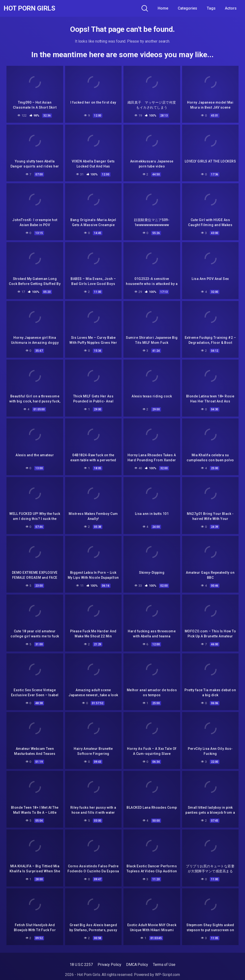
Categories (187, 8)
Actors (231, 8)
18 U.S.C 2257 (81, 965)
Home (163, 8)
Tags (211, 8)
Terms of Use (164, 965)
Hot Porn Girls (29, 8)
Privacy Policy (109, 965)
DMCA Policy (137, 965)
